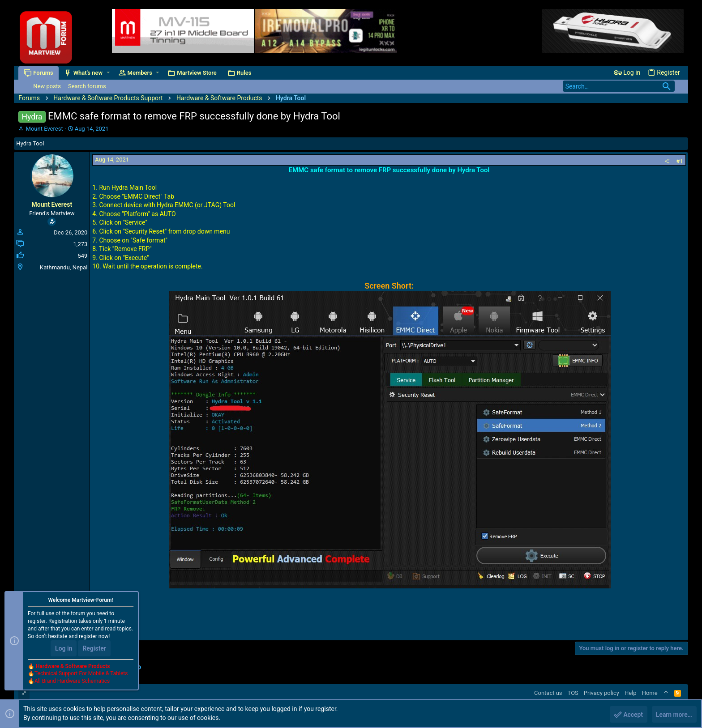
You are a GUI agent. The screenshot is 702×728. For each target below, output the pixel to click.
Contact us (548, 693)
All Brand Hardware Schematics (72, 681)
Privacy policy (601, 693)
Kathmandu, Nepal (64, 267)
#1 (679, 161)
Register (94, 648)
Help (631, 693)
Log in (64, 648)
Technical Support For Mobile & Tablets (81, 674)
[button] (108, 73)
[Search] (619, 86)
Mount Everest (45, 129)
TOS (573, 693)
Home (650, 693)
